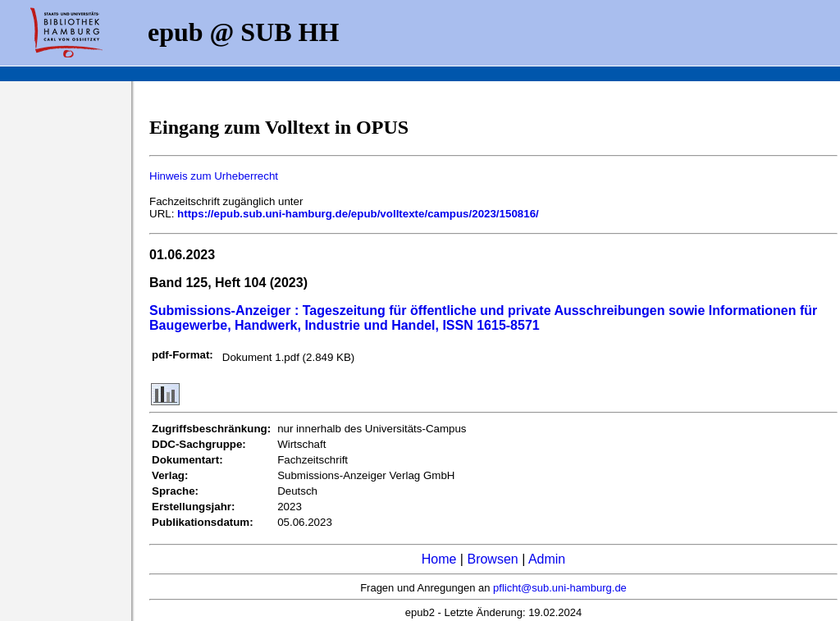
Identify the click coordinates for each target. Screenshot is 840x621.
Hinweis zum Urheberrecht (214, 176)
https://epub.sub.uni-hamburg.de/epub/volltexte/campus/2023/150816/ (358, 214)
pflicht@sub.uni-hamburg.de (560, 588)
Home (439, 559)
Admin (547, 559)
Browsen (492, 559)
